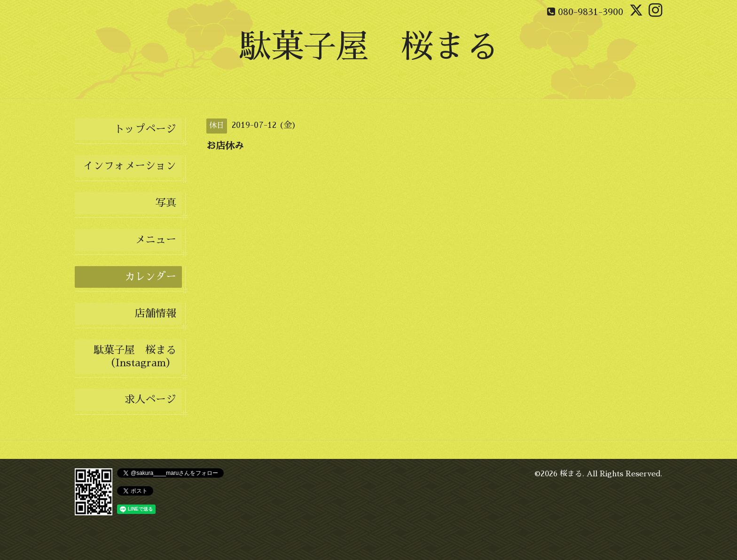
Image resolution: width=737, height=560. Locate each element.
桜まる (571, 474)
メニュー (156, 240)
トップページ (145, 129)
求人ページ (150, 400)
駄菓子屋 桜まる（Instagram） (135, 356)
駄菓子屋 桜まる (368, 47)
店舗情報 (156, 314)
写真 (166, 203)
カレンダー (150, 277)
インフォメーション (130, 166)
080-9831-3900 (591, 12)
